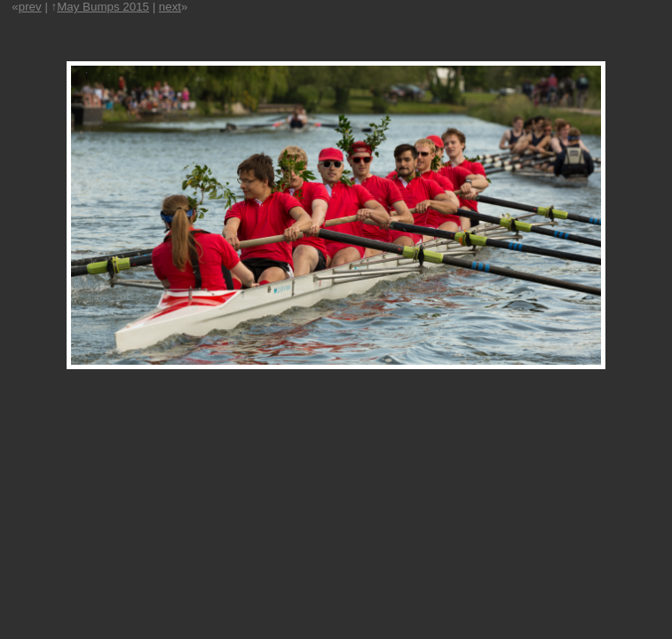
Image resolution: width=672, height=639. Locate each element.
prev (30, 7)
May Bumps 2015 (103, 7)
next (170, 7)
